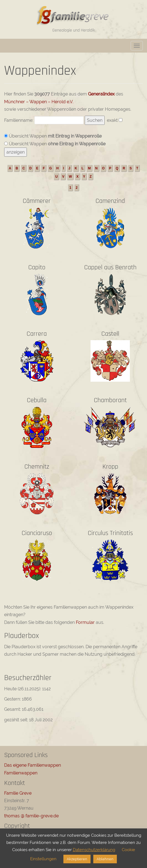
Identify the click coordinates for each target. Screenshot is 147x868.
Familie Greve (18, 793)
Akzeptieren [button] (77, 859)
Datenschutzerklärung (94, 850)
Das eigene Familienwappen (33, 765)
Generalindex (101, 94)
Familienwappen (21, 773)
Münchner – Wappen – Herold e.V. (39, 102)
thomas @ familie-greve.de (31, 816)
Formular (85, 622)
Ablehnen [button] (105, 859)
